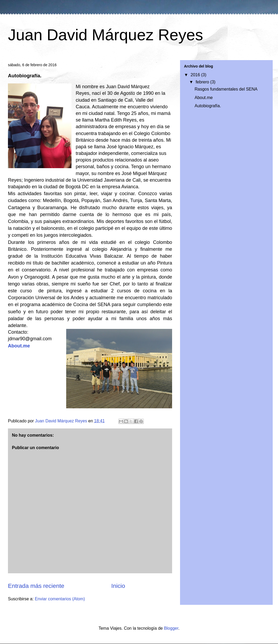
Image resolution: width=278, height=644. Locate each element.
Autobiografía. (208, 106)
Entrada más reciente (36, 586)
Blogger (171, 628)
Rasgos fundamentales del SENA (226, 89)
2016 (196, 75)
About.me (19, 346)
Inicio (118, 586)
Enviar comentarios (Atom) (60, 599)
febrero (203, 82)
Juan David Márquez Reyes (106, 35)
